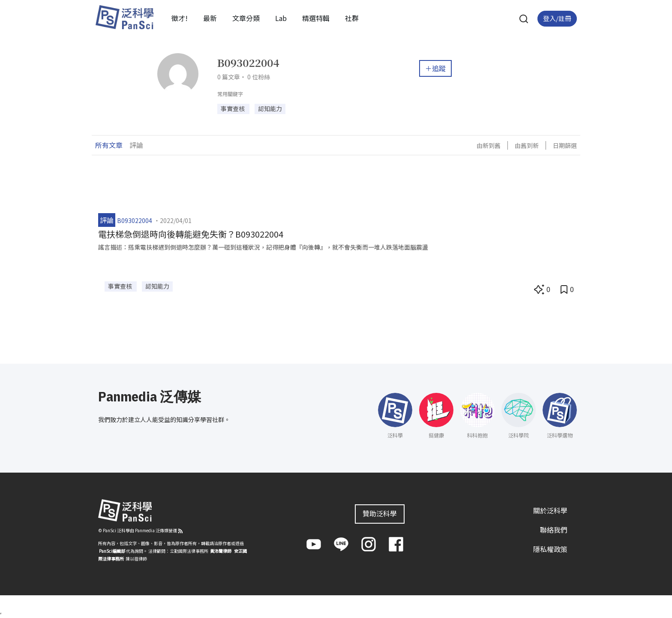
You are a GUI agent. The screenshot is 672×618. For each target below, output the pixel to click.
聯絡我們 (554, 530)
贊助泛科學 (380, 513)
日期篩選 (565, 145)
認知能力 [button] (270, 109)
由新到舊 (489, 145)
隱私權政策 (550, 549)
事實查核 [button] (233, 109)
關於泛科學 (550, 510)
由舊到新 (527, 145)
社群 (352, 18)
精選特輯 (316, 18)
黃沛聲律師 (221, 551)
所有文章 (109, 145)
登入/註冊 (557, 18)
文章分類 (246, 18)
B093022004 (135, 220)
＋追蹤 (435, 68)
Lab (281, 18)
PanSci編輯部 (112, 551)
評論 (136, 145)
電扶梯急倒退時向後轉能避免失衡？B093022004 (191, 234)
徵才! (180, 18)
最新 (210, 18)
